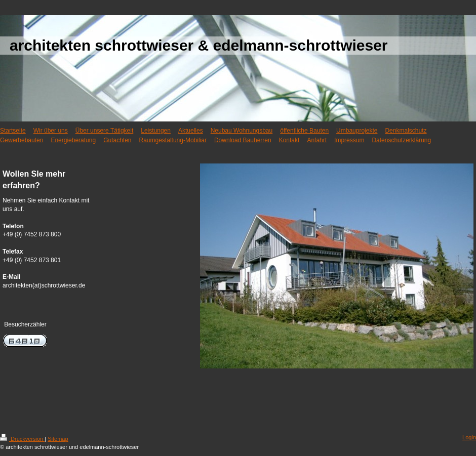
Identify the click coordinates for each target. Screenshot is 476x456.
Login (469, 437)
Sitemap (58, 439)
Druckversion (22, 439)
